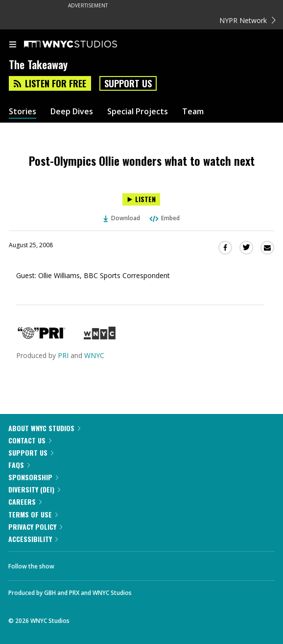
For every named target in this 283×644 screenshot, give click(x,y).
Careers (25, 502)
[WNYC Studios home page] (83, 45)
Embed (164, 218)
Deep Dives (72, 112)
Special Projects (138, 112)
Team (193, 112)
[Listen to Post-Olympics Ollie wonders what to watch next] (141, 199)
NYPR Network (248, 20)
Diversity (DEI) (34, 489)
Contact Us (30, 440)
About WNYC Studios (44, 428)
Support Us (128, 83)
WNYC (94, 355)
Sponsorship (33, 477)
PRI (63, 355)
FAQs (19, 465)
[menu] (13, 45)
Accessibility (33, 539)
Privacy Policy (35, 527)
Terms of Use (33, 514)
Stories (23, 112)
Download (122, 218)
